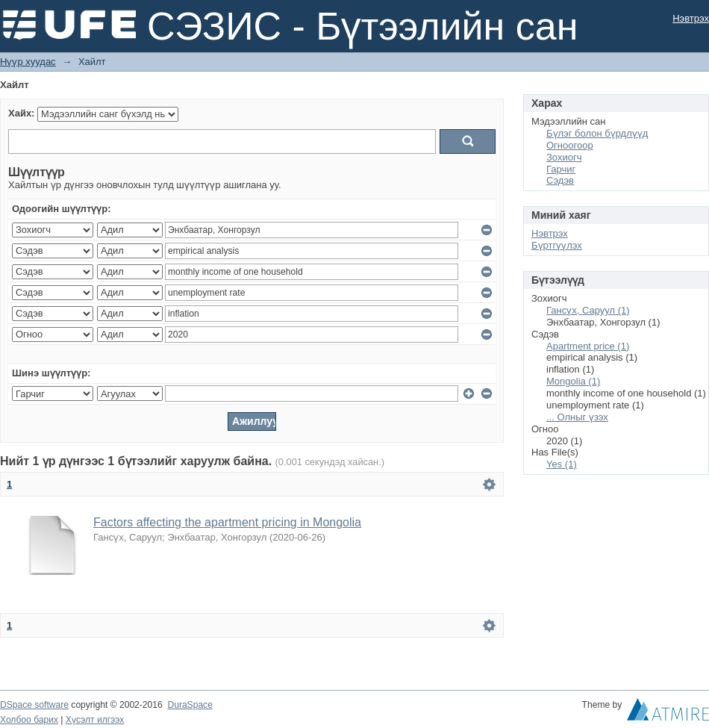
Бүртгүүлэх (557, 245)
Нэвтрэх (691, 18)
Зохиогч (564, 157)
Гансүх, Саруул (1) (588, 310)
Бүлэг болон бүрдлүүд (597, 133)
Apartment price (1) (588, 346)
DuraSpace (190, 705)
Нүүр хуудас (28, 62)
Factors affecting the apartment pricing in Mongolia (227, 522)
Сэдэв (560, 180)
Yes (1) (562, 464)
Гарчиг (561, 169)
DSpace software (34, 705)
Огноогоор (570, 145)
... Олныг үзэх (577, 417)
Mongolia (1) (573, 381)
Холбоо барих (29, 720)
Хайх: (21, 113)
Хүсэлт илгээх (95, 720)
